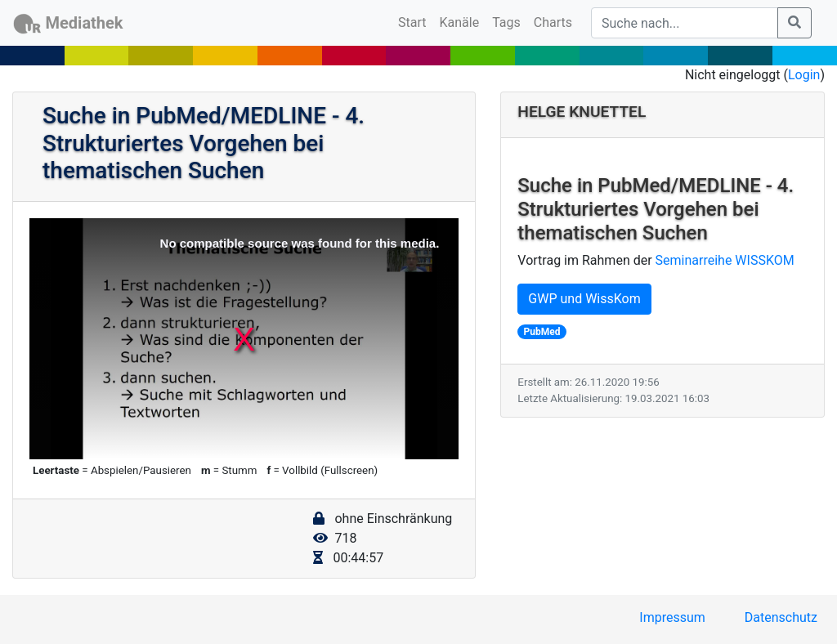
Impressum (672, 617)
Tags (506, 22)
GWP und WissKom (584, 299)
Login (804, 75)
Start (415, 21)
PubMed (542, 332)
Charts (553, 22)
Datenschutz (781, 617)
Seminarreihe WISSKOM (725, 260)
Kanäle (460, 22)
